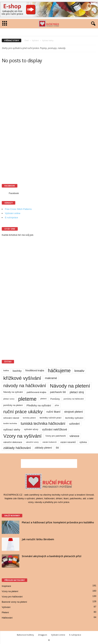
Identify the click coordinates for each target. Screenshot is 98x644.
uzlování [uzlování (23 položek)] (74, 424)
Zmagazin (43, 635)
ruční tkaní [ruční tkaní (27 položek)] (53, 412)
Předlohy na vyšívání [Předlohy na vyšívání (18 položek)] (39, 405)
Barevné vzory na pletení (14, 602)
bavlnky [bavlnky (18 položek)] (17, 371)
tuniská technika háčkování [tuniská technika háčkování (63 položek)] (43, 423)
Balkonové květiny (25, 635)
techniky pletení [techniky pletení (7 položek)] (29, 418)
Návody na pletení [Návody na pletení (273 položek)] (70, 386)
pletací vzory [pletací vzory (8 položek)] (9, 399)
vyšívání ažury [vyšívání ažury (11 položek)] (31, 429)
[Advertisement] (28, 124)
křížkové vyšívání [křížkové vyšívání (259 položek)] (22, 378)
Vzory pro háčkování (12, 597)
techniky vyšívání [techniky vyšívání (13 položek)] (74, 418)
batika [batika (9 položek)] (6, 370)
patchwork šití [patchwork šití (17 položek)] (58, 392)
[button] (93, 24)
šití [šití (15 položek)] (57, 448)
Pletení (5, 612)
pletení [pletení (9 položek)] (43, 399)
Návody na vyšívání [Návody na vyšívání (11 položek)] (13, 392)
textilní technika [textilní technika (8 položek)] (10, 423)
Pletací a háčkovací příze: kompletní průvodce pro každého (58, 522)
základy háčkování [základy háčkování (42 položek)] (17, 448)
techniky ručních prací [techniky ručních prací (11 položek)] (51, 418)
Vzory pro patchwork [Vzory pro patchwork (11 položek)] (55, 436)
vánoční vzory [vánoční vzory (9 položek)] (32, 442)
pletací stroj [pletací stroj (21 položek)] (77, 392)
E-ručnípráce (11, 218)
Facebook (14, 193)
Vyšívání (35, 40)
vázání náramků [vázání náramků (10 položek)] (68, 442)
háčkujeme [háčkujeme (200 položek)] (59, 371)
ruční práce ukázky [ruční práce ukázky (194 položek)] (23, 412)
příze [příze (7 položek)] (57, 405)
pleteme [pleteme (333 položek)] (27, 399)
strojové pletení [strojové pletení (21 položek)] (73, 412)
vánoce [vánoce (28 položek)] (74, 436)
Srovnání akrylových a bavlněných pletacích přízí (52, 556)
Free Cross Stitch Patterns (18, 209)
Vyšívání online (13, 213)
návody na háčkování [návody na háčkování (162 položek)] (25, 386)
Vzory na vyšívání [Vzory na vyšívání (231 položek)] (22, 436)
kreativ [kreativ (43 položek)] (79, 371)
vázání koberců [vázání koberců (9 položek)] (50, 442)
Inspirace (6, 586)
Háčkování (7, 618)
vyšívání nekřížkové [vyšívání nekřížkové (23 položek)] (55, 429)
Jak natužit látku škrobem (38, 539)
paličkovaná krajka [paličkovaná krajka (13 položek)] (36, 392)
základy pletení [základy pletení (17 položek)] (43, 448)
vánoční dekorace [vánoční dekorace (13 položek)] (13, 442)
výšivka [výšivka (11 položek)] (83, 442)
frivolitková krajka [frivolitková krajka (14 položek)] (35, 370)
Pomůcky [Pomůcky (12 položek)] (55, 399)
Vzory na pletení (10, 591)
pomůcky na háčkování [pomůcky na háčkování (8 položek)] (74, 399)
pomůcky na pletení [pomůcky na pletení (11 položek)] (13, 405)
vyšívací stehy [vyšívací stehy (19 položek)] (12, 429)
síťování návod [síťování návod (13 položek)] (11, 418)
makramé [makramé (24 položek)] (51, 378)
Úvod (27, 40)
